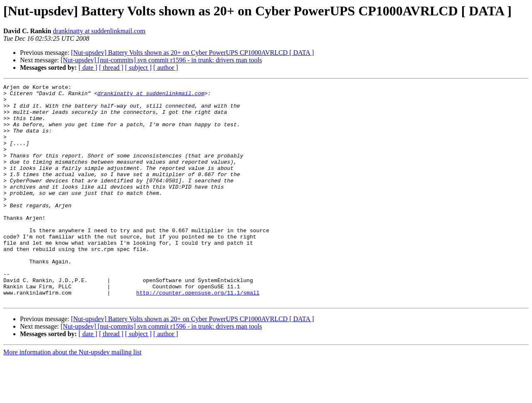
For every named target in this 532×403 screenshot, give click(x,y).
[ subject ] (138, 68)
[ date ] (88, 68)
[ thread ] (111, 68)
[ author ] (166, 68)
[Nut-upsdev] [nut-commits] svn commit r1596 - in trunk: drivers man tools (161, 60)
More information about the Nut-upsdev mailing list (72, 396)
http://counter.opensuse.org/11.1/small (198, 335)
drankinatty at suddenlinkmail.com (99, 31)
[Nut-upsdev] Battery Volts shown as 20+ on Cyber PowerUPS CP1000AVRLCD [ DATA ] (193, 53)
